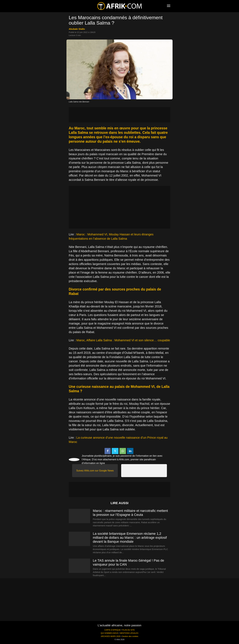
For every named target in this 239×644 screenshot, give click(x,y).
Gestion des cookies (130, 636)
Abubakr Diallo (77, 29)
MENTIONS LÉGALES (129, 633)
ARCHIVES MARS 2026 (111, 636)
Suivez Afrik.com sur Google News (95, 471)
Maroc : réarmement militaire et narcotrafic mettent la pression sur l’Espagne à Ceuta (130, 513)
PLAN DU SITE (128, 630)
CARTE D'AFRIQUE (112, 630)
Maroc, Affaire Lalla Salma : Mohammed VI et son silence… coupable (123, 340)
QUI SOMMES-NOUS (110, 633)
